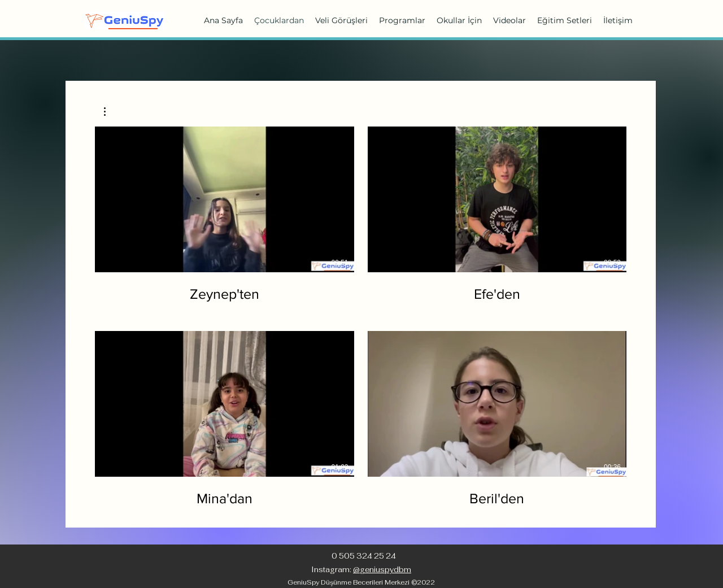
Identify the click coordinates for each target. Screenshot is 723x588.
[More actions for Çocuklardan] (110, 112)
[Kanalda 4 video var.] (361, 317)
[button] (110, 112)
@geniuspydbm (382, 570)
